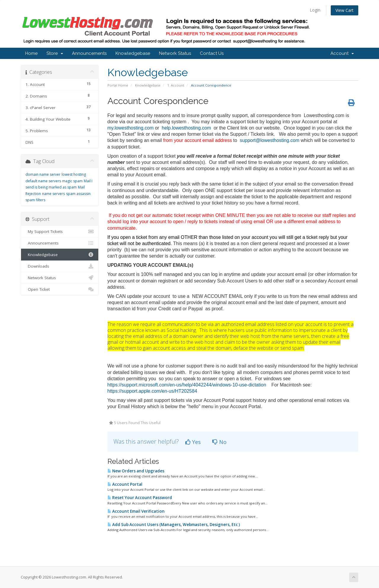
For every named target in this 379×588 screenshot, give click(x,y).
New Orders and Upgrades (136, 471)
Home (31, 53)
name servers (53, 194)
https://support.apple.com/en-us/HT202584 (152, 391)
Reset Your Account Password (140, 498)
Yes (193, 442)
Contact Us (212, 53)
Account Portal (125, 484)
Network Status (175, 53)
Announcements (89, 53)
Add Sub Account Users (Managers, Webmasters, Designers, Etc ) (174, 525)
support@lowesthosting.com (270, 140)
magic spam (72, 181)
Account (342, 53)
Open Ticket (60, 289)
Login (315, 10)
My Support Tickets (60, 231)
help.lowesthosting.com (186, 128)
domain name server (43, 174)
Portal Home (118, 85)
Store (55, 53)
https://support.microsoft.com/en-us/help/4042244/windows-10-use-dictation (187, 385)
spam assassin (78, 194)
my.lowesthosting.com (131, 128)
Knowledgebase (133, 53)
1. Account (176, 85)
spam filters (35, 200)
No (219, 442)
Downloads (60, 266)
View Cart (345, 10)
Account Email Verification (136, 511)
